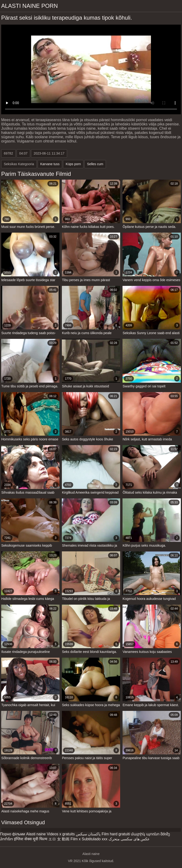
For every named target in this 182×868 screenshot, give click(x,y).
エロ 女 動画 (59, 839)
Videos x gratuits (61, 834)
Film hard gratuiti (116, 834)
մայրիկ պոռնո (145, 834)
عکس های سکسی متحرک (129, 839)
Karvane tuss (50, 164)
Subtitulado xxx (95, 839)
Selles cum (95, 164)
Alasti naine (36, 834)
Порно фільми (13, 834)
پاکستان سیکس (88, 834)
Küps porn (73, 164)
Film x (76, 839)
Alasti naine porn (30, 6)
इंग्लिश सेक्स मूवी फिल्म (31, 839)
